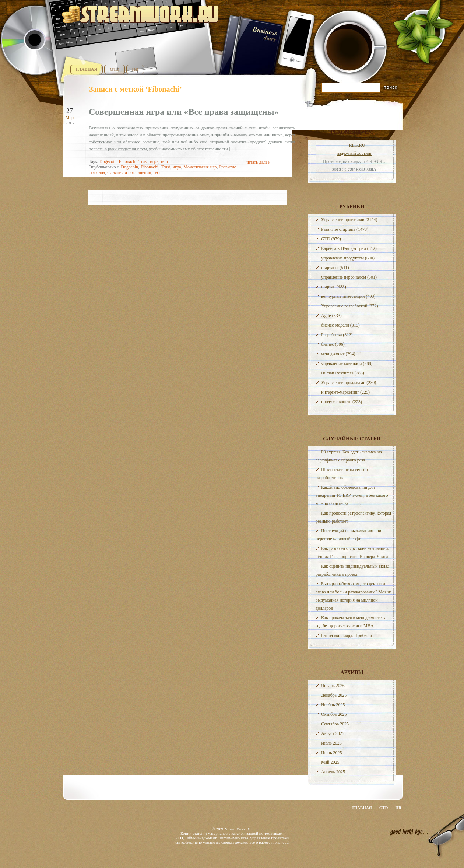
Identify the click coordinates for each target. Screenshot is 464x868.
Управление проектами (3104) (349, 220)
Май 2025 (330, 762)
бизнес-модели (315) (340, 325)
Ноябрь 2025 (333, 705)
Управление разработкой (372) (349, 306)
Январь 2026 (333, 686)
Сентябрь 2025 (335, 724)
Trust (143, 161)
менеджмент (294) (338, 354)
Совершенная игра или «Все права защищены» (184, 112)
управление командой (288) (347, 363)
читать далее (258, 162)
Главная (87, 69)
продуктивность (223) (342, 402)
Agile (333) (331, 316)
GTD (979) (331, 239)
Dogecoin (108, 161)
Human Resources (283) (343, 373)
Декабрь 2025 (334, 695)
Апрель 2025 (333, 772)
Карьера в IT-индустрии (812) (349, 248)
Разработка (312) (337, 335)
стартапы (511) (335, 268)
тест (164, 161)
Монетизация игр (200, 167)
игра (154, 161)
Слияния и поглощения (129, 172)
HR (135, 69)
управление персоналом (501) (349, 277)
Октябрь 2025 (334, 714)
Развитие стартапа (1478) (345, 229)
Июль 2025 (331, 743)
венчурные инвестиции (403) (348, 296)
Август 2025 (333, 733)
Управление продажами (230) (349, 383)
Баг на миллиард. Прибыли (347, 635)
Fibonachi (127, 161)
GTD (115, 69)
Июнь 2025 (332, 753)
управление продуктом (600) (348, 258)
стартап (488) (334, 287)
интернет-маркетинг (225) (345, 392)
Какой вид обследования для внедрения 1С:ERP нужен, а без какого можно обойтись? (352, 495)
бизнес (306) (333, 344)
